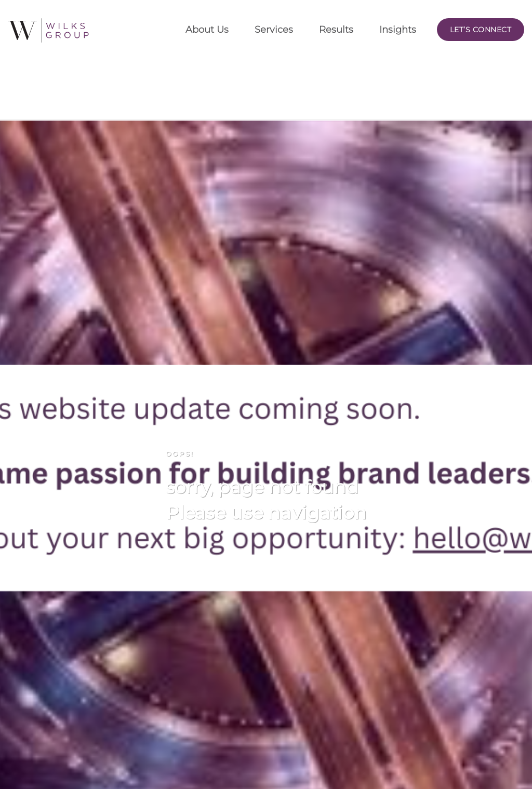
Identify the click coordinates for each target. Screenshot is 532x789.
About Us (207, 30)
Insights (398, 30)
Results (336, 30)
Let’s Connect (481, 30)
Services (274, 30)
